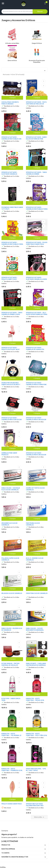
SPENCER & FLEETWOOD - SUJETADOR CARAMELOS (10, 173)
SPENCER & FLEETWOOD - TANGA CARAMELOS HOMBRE (36, 173)
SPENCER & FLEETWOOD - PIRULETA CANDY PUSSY (10, 278)
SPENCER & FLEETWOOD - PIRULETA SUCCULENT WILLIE (10, 349)
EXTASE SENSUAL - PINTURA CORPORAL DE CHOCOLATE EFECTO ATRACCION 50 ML (10, 665)
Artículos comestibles (12, 43)
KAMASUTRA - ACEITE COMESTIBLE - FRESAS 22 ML (35, 699)
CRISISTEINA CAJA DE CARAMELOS (37, 593)
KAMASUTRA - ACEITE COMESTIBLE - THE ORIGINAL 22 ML (11, 735)
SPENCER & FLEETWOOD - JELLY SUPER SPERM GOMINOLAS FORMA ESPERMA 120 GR (37, 314)
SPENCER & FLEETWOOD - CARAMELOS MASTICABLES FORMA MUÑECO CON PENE (12, 244)
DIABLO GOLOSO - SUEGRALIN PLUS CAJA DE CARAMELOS (11, 489)
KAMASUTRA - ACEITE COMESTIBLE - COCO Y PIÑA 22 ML (37, 735)
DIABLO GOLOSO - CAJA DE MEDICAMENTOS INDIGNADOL (35, 629)
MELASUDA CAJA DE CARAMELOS (12, 593)
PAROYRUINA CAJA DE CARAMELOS (33, 524)
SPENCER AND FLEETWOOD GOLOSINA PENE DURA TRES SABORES (35, 806)
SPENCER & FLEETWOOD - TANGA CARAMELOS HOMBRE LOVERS (12, 314)
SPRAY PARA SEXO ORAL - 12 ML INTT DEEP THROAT (36, 770)
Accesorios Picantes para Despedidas (37, 61)
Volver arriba (39, 817)
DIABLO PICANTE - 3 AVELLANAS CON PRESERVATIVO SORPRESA (36, 664)
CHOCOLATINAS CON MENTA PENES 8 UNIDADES (10, 103)
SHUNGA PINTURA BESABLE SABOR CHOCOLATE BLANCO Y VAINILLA (11, 385)
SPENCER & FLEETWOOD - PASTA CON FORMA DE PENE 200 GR (36, 103)
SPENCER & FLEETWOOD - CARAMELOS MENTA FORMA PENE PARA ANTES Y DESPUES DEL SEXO (36, 385)
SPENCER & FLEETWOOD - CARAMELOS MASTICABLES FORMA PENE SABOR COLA (37, 209)
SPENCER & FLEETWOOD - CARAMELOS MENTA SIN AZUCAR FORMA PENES (36, 420)
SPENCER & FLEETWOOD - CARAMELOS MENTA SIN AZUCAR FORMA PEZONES (36, 455)
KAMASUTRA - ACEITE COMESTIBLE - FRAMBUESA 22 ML (12, 770)
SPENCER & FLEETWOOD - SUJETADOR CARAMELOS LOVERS (36, 278)
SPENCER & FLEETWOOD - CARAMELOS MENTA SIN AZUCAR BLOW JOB (12, 420)
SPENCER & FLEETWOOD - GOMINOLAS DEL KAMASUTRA (35, 349)
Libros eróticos (12, 61)
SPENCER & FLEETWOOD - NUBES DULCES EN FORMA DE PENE (36, 138)
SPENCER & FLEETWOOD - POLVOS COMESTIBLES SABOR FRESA (37, 243)
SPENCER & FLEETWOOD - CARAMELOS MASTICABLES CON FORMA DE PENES (11, 139)
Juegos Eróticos (37, 43)
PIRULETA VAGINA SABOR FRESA (12, 804)
